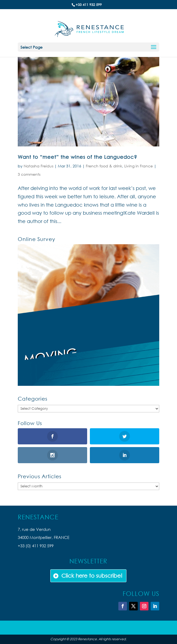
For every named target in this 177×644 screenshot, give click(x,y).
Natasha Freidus (38, 166)
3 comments (29, 174)
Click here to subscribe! (92, 576)
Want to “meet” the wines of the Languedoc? (77, 157)
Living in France (139, 166)
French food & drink (104, 166)
